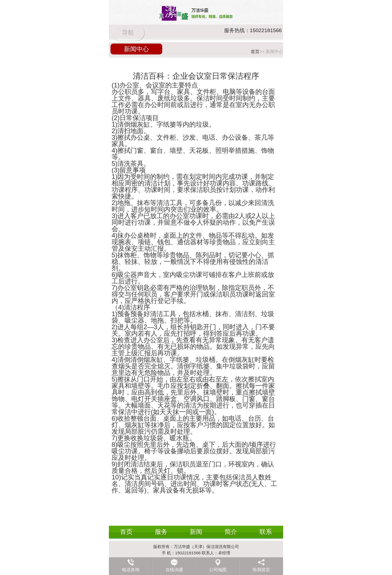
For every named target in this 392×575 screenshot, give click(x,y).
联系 (266, 532)
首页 (255, 52)
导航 (128, 33)
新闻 (196, 532)
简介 (231, 532)
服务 (161, 532)
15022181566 (266, 30)
